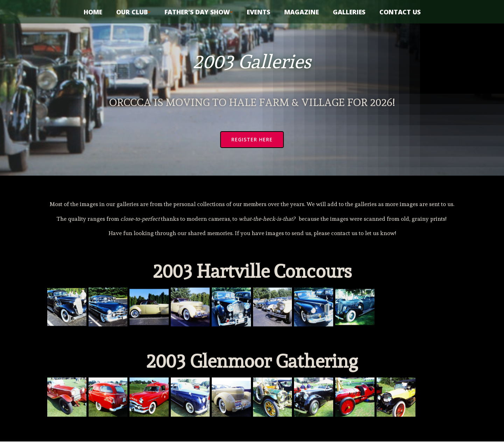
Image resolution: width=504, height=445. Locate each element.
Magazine (302, 11)
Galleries (349, 11)
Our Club (133, 11)
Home (93, 11)
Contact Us (400, 11)
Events (258, 11)
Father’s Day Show (199, 11)
